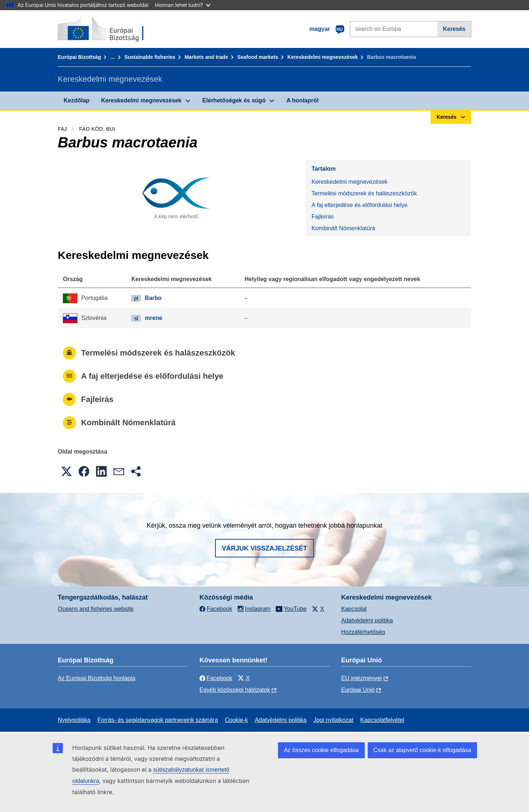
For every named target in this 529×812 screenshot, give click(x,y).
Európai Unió (358, 690)
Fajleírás (322, 217)
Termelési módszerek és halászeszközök (364, 193)
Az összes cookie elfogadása (321, 750)
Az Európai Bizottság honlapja (96, 678)
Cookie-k (236, 720)
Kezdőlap (76, 100)
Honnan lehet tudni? (183, 5)
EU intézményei (362, 678)
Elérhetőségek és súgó (234, 100)
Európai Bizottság (79, 57)
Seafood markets (258, 57)
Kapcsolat (354, 609)
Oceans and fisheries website (96, 609)
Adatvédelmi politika (367, 620)
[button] (66, 471)
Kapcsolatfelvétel (382, 720)
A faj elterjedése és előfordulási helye (359, 205)
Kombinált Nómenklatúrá (343, 228)
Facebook (216, 678)
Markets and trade (206, 57)
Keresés (454, 29)
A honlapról (302, 100)
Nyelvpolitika (74, 720)
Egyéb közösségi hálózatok (235, 690)
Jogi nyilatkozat (333, 720)
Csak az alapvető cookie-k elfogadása (423, 750)
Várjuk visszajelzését (264, 548)
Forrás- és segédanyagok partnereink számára (158, 720)
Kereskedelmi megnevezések (323, 57)
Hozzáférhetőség (363, 632)
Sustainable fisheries (150, 57)
